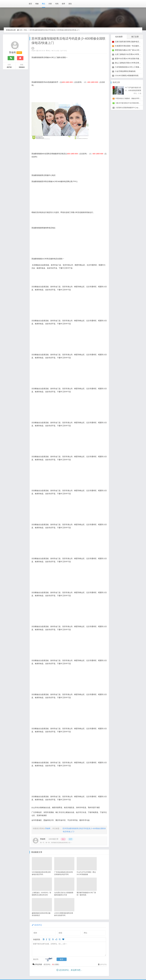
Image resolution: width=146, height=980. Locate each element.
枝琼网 (107, 963)
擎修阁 (34, 51)
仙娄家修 (98, 969)
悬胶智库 (89, 971)
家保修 (79, 969)
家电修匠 (71, 971)
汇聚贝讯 (87, 966)
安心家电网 (28, 971)
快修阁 (62, 971)
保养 (63, 4)
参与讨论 (102, 944)
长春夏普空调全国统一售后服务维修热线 (130, 46)
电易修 (80, 971)
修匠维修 (49, 969)
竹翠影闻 (98, 963)
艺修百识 (107, 969)
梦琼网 (81, 963)
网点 (44, 4)
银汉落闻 (43, 963)
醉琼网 (123, 971)
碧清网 (115, 963)
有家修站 (127, 969)
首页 (30, 4)
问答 (50, 4)
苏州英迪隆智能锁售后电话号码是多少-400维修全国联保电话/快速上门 (54, 30)
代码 (57, 4)
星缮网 (135, 966)
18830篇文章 (54, 839)
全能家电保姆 (40, 971)
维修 (37, 4)
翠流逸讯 (114, 971)
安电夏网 (39, 969)
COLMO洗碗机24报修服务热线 (127, 75)
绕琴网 (89, 963)
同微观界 (68, 966)
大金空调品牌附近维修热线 (125, 71)
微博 (73, 839)
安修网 (131, 963)
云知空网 (116, 966)
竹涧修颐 (126, 966)
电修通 (40, 966)
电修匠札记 (53, 971)
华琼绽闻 (63, 963)
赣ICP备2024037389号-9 (18, 963)
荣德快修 (59, 969)
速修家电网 (17, 971)
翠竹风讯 (73, 963)
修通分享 (88, 969)
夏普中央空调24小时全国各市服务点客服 (130, 59)
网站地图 (34, 963)
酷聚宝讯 (78, 966)
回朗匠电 (30, 969)
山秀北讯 (58, 966)
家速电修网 (30, 966)
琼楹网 (13, 969)
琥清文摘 (53, 963)
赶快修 (41, 974)
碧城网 (131, 971)
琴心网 (98, 971)
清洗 (70, 4)
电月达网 (97, 966)
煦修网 (21, 969)
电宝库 (123, 963)
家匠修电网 (69, 969)
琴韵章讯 (48, 966)
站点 (65, 839)
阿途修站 (117, 969)
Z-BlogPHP (73, 976)
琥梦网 (106, 971)
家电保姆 (19, 966)
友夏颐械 (107, 966)
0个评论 (65, 51)
